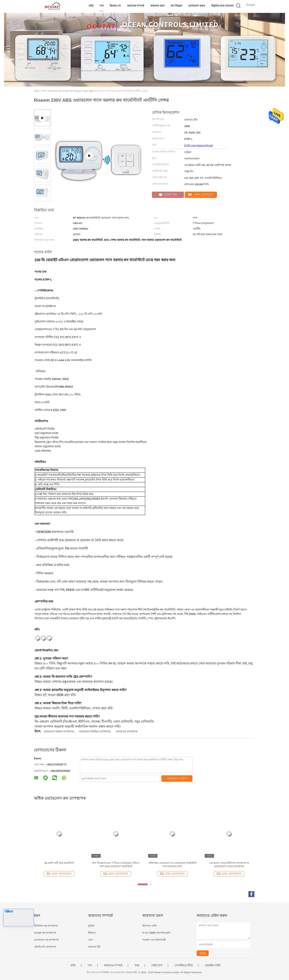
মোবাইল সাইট (213, 965)
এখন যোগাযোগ (201, 195)
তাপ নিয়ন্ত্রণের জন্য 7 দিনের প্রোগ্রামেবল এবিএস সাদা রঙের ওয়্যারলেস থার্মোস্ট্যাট (116, 865)
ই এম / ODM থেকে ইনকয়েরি (156, 933)
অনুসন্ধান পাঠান (177, 778)
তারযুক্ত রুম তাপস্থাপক (45, 933)
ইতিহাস (92, 933)
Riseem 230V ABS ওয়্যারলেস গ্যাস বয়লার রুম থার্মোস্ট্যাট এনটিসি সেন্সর (111, 91)
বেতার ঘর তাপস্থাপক (126, 731)
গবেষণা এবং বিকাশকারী (154, 940)
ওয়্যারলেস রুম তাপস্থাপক (46, 940)
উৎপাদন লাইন (150, 926)
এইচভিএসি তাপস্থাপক (45, 947)
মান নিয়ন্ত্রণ (176, 6)
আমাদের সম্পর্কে (136, 6)
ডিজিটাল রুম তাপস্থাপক (46, 926)
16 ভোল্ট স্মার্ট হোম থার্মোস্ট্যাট (59, 863)
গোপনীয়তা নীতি (184, 965)
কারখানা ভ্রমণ (157, 6)
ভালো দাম (168, 195)
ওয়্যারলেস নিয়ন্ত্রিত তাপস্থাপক (95, 731)
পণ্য (102, 6)
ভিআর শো (115, 6)
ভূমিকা (91, 926)
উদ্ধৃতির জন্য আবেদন (222, 6)
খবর (137, 965)
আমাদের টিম (94, 947)
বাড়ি (91, 6)
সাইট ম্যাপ (157, 965)
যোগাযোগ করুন (197, 6)
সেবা (90, 940)
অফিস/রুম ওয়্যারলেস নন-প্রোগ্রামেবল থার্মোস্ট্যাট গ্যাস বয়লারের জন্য (173, 865)
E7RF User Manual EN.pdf (199, 145)
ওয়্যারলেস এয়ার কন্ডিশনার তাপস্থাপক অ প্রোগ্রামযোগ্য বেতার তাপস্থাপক (229, 865)
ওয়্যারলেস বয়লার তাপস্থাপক (59, 731)
